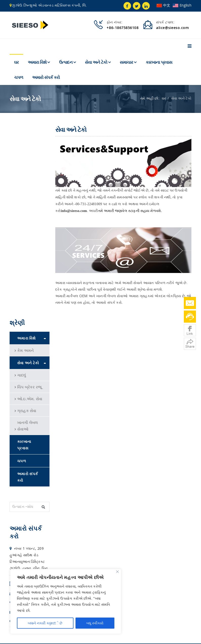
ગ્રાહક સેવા (27, 217)
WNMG (20, 561)
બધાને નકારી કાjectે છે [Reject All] (45, 623)
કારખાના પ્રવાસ (159, 62)
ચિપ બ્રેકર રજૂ (29, 194)
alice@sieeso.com (28, 401)
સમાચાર (126, 62)
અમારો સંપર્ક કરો (46, 77)
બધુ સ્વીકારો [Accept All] (95, 623)
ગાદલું (22, 182)
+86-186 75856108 (29, 392)
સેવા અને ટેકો (96, 62)
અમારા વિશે (37, 62)
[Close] (117, 572)
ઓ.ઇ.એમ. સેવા (30, 205)
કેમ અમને (26, 157)
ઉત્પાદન (66, 62)
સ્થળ (125, 636)
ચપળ (19, 77)
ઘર (16, 62)
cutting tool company (53, 561)
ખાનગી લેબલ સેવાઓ (28, 232)
